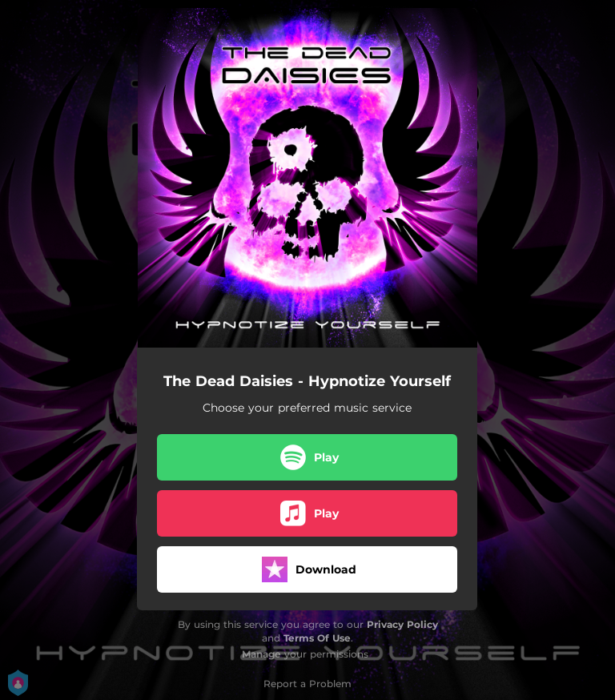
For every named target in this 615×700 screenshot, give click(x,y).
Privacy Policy (402, 624)
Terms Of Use (317, 638)
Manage (261, 654)
